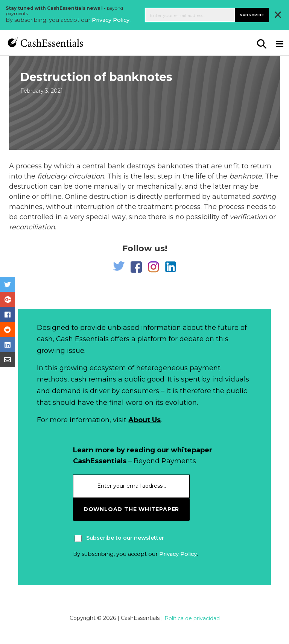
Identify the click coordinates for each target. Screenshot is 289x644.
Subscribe (252, 15)
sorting (264, 197)
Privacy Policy (111, 20)
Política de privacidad (192, 618)
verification (248, 217)
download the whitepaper (131, 509)
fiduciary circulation (71, 176)
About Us (144, 420)
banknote (246, 176)
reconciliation (32, 227)
